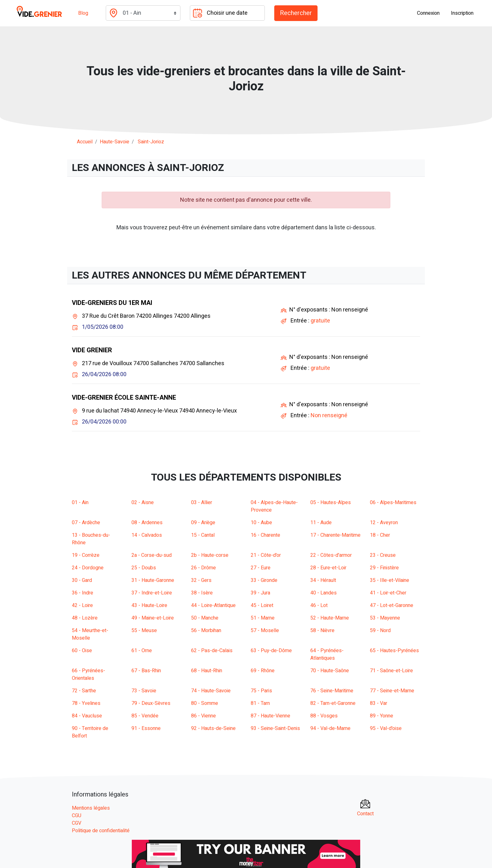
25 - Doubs (144, 568)
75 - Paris (261, 691)
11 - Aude (321, 523)
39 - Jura (260, 593)
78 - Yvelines (86, 703)
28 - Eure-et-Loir (328, 568)
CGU (77, 816)
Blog (83, 13)
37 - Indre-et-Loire (152, 593)
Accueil (85, 142)
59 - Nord (380, 631)
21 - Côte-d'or (266, 555)
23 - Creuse (383, 555)
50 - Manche (205, 618)
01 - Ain (80, 503)
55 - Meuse (144, 631)
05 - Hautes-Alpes (331, 503)
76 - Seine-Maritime (332, 691)
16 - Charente (265, 535)
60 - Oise (82, 651)
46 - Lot (319, 605)
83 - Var (379, 703)
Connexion (428, 13)
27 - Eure (261, 568)
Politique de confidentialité (101, 831)
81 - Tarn (260, 703)
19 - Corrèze (86, 555)
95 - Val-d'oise (386, 728)
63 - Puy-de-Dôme (271, 651)
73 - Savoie (144, 691)
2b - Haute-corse (210, 555)
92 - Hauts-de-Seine (213, 728)
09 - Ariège (203, 523)
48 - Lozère (85, 618)
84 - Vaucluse (87, 716)
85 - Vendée (145, 716)
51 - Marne (263, 618)
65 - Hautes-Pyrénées (394, 651)
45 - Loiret (262, 605)
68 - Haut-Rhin (207, 671)
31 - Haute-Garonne (153, 580)
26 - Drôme (203, 568)
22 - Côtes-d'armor (331, 555)
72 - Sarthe (84, 691)
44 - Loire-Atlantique (213, 605)
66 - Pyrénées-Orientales (88, 674)
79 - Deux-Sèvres (151, 703)
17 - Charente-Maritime (335, 535)
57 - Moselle (265, 631)
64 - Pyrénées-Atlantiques (327, 654)
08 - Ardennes (147, 523)
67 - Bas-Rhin (146, 671)
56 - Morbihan (206, 631)
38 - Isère (202, 593)
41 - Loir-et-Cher (388, 593)
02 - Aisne (143, 503)
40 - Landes (324, 593)
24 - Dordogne (88, 568)
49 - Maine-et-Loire (153, 618)
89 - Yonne (382, 716)
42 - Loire (82, 605)
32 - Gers (201, 580)
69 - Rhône (263, 671)
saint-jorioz (151, 142)
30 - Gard (82, 580)
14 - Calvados (147, 535)
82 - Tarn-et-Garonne (333, 703)
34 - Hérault (323, 580)
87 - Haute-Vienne (270, 716)
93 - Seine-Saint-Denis (275, 728)
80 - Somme (205, 703)
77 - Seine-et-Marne (392, 691)
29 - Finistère (384, 568)
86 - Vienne (203, 716)
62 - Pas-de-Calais (212, 651)
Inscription (462, 13)
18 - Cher (380, 535)
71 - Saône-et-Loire (391, 671)
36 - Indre (83, 593)
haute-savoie (115, 142)
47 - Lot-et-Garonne (392, 605)
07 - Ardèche (86, 523)
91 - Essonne (146, 728)
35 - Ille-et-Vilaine (390, 580)
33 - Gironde (264, 580)
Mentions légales (91, 808)
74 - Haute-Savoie (211, 691)
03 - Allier (202, 503)
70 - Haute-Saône (330, 671)
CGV (77, 823)
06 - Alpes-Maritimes (393, 503)
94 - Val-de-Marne (330, 728)
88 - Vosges (324, 716)
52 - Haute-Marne (330, 618)
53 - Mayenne (385, 618)
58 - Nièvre (322, 631)
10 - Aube (261, 523)
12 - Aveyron (384, 523)
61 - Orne (142, 651)
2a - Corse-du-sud (152, 555)
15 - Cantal (203, 535)
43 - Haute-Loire (149, 605)
